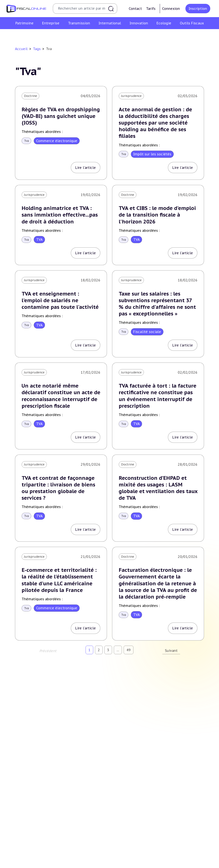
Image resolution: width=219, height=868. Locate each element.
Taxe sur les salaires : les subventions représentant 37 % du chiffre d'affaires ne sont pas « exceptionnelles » (157, 304)
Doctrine (30, 96)
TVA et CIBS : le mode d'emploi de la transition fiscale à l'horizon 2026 (157, 215)
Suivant (171, 651)
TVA (39, 239)
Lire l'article (86, 168)
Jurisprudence (131, 96)
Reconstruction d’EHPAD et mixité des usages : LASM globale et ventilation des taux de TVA (158, 488)
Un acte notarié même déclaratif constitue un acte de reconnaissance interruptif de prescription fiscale (61, 396)
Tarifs (151, 9)
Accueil (21, 49)
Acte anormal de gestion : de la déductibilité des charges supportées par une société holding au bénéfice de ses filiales (155, 123)
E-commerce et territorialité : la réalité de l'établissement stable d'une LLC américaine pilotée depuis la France (59, 580)
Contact (135, 9)
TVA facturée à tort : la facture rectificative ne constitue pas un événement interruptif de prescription (158, 396)
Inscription (198, 9)
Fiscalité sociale (147, 332)
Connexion (171, 9)
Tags (37, 49)
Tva (26, 141)
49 (129, 650)
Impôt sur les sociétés (152, 154)
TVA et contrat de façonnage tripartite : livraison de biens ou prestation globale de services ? (58, 488)
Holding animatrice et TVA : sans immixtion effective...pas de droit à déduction (60, 215)
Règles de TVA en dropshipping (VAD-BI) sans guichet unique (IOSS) (61, 116)
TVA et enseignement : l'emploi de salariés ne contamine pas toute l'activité (60, 300)
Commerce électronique (57, 141)
